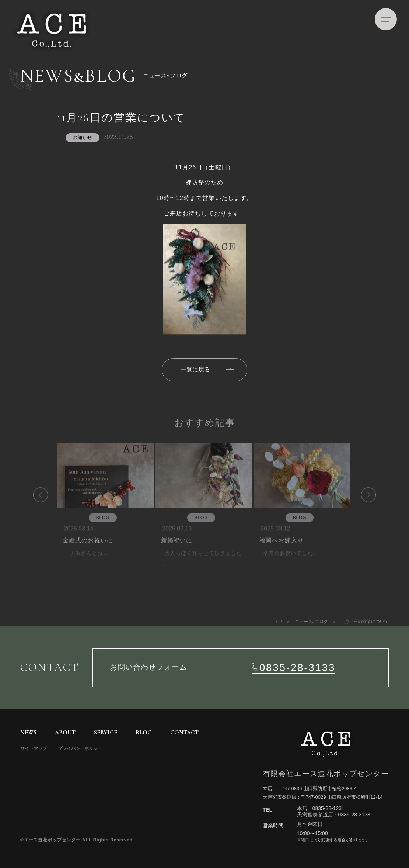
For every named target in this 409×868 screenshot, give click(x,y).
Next (357, 507)
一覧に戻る (195, 369)
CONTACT (184, 733)
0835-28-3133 (297, 668)
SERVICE (106, 733)
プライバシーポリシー (80, 748)
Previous (52, 507)
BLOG (144, 733)
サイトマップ (34, 748)
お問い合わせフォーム (148, 667)
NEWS (28, 733)
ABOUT (65, 733)
